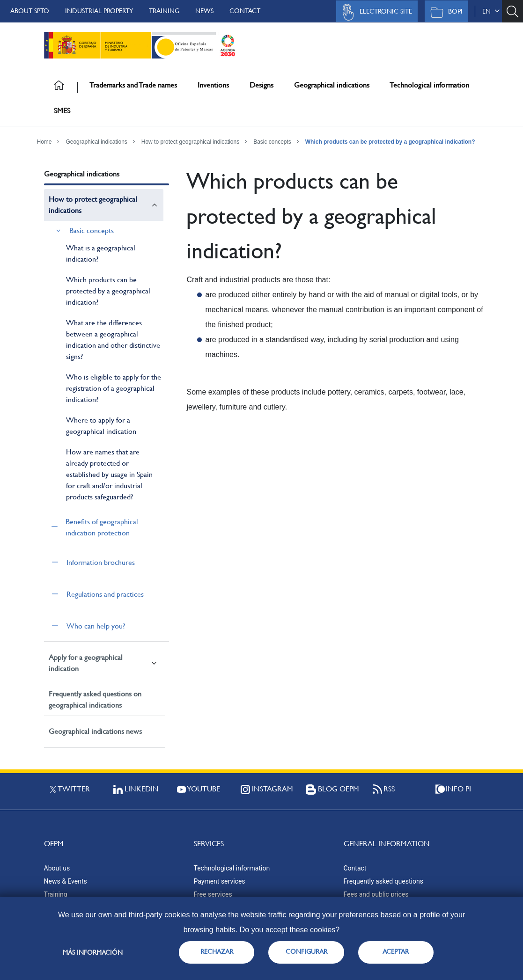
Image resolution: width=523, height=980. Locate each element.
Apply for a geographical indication (86, 663)
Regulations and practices (105, 594)
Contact (245, 11)
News (204, 11)
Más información (93, 952)
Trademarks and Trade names (133, 85)
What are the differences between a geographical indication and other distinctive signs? (113, 340)
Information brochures (101, 562)
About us (57, 868)
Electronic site (375, 12)
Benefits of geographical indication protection (102, 527)
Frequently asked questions (383, 881)
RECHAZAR (217, 951)
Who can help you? (96, 626)
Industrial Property (99, 11)
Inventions (213, 85)
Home (44, 142)
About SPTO (30, 11)
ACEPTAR (396, 951)
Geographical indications (332, 85)
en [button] (491, 11)
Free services (213, 894)
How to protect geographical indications (190, 142)
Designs (261, 85)
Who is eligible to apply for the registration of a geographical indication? (114, 388)
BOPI (444, 12)
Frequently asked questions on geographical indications (95, 699)
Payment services (220, 881)
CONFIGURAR (306, 951)
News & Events (66, 881)
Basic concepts (272, 142)
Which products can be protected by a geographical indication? (390, 142)
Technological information (429, 85)
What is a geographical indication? (101, 253)
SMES (62, 111)
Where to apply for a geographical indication (101, 426)
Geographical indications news (95, 731)
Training (164, 11)
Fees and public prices (376, 894)
